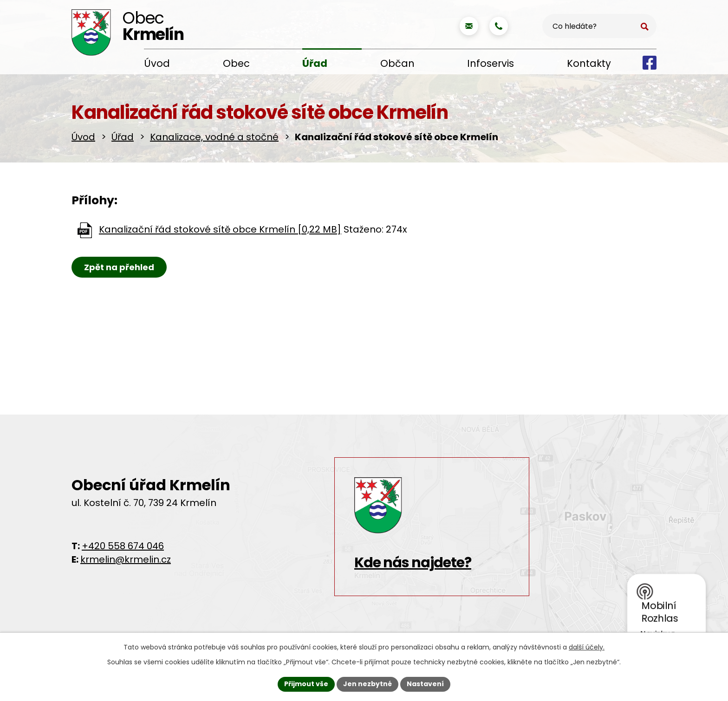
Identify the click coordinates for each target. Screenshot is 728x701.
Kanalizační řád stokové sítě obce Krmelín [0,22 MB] (220, 230)
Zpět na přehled (119, 267)
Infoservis (491, 63)
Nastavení (425, 684)
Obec (236, 63)
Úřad (315, 63)
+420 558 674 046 (123, 546)
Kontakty (589, 63)
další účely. (587, 647)
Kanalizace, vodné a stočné (214, 137)
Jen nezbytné (367, 684)
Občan (397, 63)
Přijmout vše (306, 684)
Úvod (157, 63)
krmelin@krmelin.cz (126, 559)
